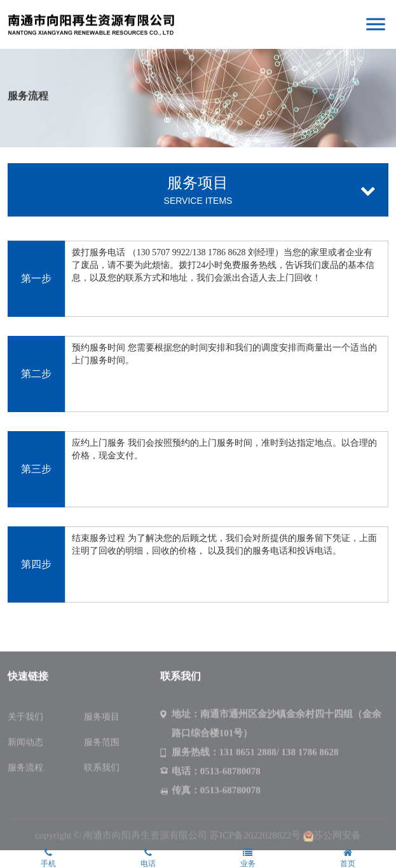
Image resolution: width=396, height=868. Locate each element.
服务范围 (102, 744)
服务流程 (25, 769)
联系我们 (102, 769)
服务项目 (102, 718)
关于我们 (25, 718)
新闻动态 (25, 744)
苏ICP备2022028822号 (255, 837)
